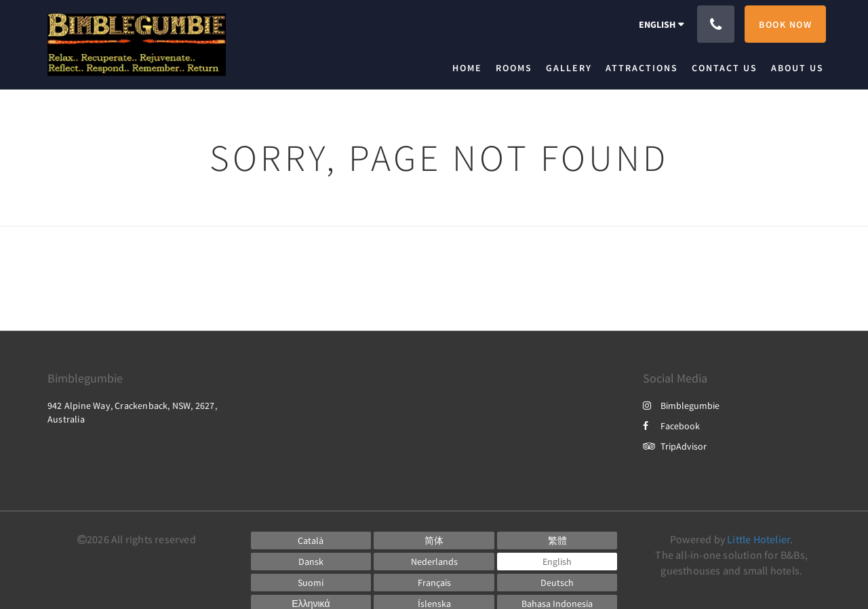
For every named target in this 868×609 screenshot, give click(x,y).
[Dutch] (434, 562)
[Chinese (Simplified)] (434, 541)
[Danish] (311, 562)
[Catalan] (311, 541)
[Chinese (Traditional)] (557, 541)
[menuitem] (471, 68)
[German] (557, 583)
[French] (434, 583)
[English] (557, 562)
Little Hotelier (758, 539)
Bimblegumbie (681, 406)
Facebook (671, 426)
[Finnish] (311, 583)
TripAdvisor (675, 446)
